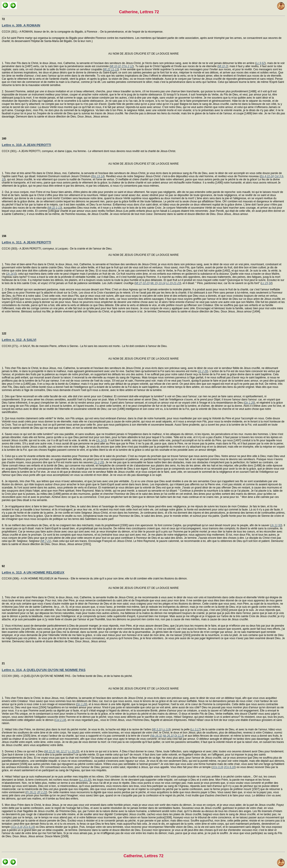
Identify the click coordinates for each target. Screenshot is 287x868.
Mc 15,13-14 (158, 283)
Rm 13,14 (98, 176)
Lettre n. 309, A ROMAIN (21, 25)
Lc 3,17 (196, 729)
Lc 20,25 (73, 751)
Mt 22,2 (223, 66)
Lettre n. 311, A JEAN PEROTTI (26, 242)
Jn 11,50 (276, 525)
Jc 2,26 (203, 371)
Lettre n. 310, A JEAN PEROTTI (26, 145)
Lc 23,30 (85, 780)
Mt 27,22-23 (142, 283)
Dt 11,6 (179, 736)
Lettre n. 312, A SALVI (19, 340)
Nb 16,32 (157, 736)
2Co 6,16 (229, 767)
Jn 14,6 (11, 274)
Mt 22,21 (50, 751)
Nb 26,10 (168, 736)
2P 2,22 (42, 792)
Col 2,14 (60, 720)
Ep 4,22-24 (267, 176)
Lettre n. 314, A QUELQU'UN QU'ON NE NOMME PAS (44, 670)
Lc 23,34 (267, 283)
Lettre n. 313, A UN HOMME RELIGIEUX (33, 572)
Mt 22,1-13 (55, 208)
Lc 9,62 (260, 63)
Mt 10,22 (116, 66)
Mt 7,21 (46, 541)
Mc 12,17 (62, 751)
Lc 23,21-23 (173, 283)
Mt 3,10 (157, 729)
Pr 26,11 (31, 792)
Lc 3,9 (166, 729)
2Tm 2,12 (127, 66)
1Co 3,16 (218, 767)
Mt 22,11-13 (111, 69)
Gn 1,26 (249, 403)
